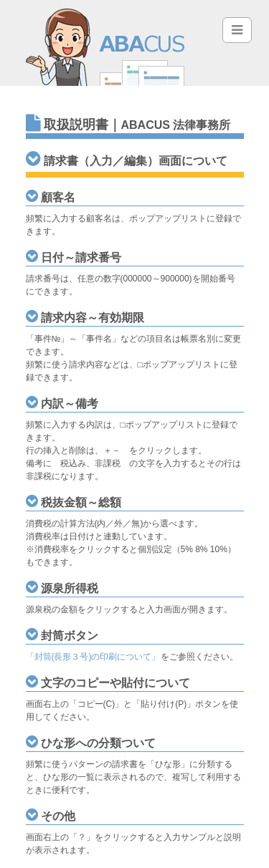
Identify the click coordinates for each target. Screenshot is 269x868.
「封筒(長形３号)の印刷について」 (93, 657)
